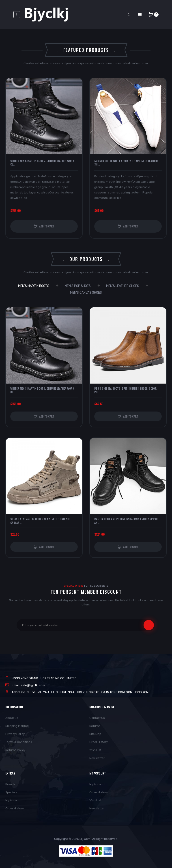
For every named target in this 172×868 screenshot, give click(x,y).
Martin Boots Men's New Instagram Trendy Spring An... (126, 521)
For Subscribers (86, 586)
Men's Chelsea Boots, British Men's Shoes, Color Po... (125, 390)
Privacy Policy (15, 734)
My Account (13, 800)
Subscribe (149, 625)
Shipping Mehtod (17, 726)
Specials (11, 792)
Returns (95, 726)
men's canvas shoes (86, 293)
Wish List (95, 750)
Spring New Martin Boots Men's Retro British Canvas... (40, 521)
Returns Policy (15, 750)
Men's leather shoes (123, 286)
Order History (99, 742)
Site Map (95, 734)
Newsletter (97, 758)
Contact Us (97, 718)
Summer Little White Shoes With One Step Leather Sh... (126, 163)
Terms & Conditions (19, 742)
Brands (10, 784)
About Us (12, 718)
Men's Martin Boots (34, 286)
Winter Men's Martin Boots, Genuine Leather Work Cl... (42, 163)
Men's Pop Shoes (78, 286)
